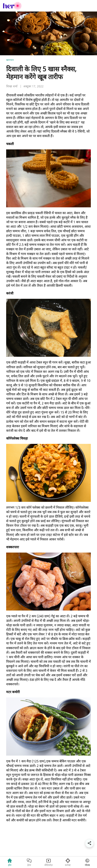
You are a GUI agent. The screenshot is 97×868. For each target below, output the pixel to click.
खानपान (10, 60)
